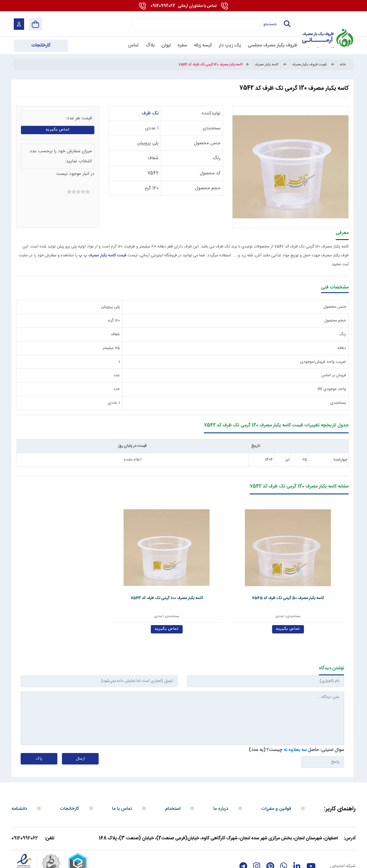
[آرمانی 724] (326, 24)
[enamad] (24, 838)
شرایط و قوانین (340, 860)
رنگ (217, 158)
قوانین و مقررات (276, 780)
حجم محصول (208, 188)
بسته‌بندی (212, 128)
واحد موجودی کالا (332, 389)
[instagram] (257, 838)
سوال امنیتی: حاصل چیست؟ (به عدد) (296, 721)
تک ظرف (150, 113)
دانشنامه (19, 780)
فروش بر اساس (334, 375)
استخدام (173, 780)
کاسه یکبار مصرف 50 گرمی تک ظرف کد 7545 (316, 572)
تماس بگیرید (58, 130)
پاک (39, 730)
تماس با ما (122, 780)
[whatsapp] (284, 838)
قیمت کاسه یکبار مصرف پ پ (103, 255)
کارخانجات (70, 780)
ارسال (80, 730)
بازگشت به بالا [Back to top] (38, 862)
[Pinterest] (270, 838)
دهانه (342, 348)
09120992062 (183, 6)
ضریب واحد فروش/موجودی (323, 362)
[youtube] (311, 838)
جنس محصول (207, 143)
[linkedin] (297, 838)
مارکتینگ (178, 860)
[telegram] (243, 838)
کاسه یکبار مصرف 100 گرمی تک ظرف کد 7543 (249, 572)
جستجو (285, 24)
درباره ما (221, 780)
